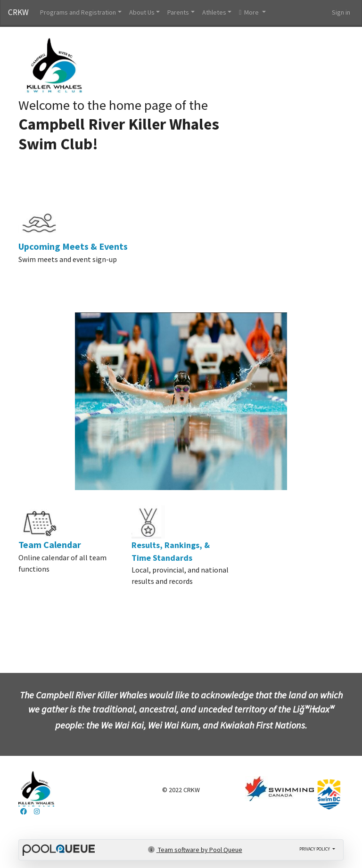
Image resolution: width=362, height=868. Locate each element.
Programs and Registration (78, 12)
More (250, 12)
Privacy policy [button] (315, 849)
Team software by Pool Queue (195, 850)
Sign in (341, 12)
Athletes (214, 12)
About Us (142, 12)
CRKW (18, 12)
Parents (178, 12)
